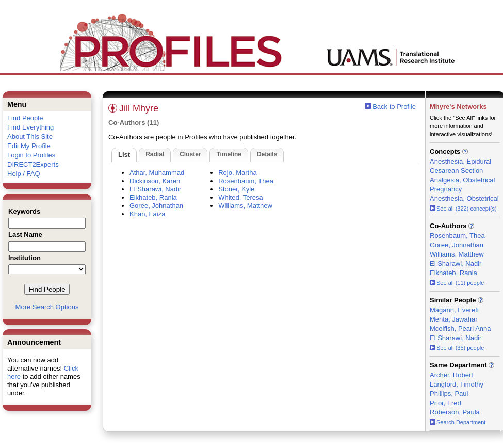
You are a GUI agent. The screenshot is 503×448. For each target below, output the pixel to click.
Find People (25, 118)
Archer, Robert (451, 375)
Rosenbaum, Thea (246, 181)
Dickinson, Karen (155, 181)
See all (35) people (457, 348)
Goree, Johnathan (156, 206)
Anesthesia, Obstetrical (464, 198)
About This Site (30, 137)
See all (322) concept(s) (463, 209)
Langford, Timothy (457, 384)
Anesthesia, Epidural (460, 161)
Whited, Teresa (240, 197)
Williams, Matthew (245, 206)
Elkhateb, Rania (153, 197)
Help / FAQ (24, 174)
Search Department (458, 422)
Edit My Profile (29, 146)
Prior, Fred (445, 403)
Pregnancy (446, 189)
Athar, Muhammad (157, 173)
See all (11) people (457, 283)
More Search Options (47, 307)
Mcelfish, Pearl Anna (460, 329)
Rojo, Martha (237, 173)
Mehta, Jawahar (454, 319)
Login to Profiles (31, 155)
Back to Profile (394, 107)
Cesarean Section (456, 171)
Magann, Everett (454, 310)
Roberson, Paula (455, 412)
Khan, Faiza (147, 214)
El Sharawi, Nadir (155, 189)
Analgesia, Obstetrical (462, 180)
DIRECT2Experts (33, 164)
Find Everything (30, 127)
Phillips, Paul (449, 394)
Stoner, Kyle (236, 189)
